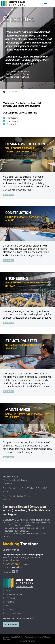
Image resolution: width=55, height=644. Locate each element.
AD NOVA (32, 641)
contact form (18, 567)
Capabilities (11, 598)
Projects (10, 602)
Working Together (14, 594)
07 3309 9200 (13, 564)
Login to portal (11, 625)
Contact (10, 609)
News (8, 606)
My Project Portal (14, 613)
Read (6, 195)
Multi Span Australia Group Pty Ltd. (30, 637)
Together (20, 544)
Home (8, 590)
